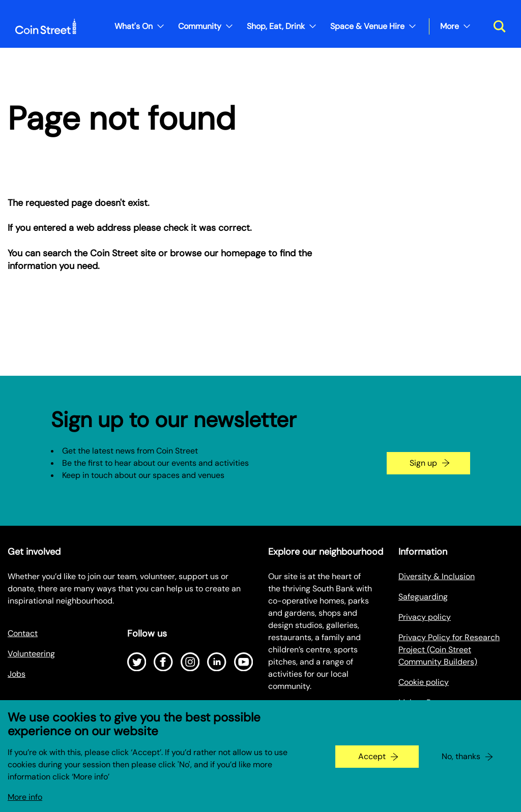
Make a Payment (429, 702)
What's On (134, 26)
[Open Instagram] (190, 662)
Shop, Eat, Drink (276, 26)
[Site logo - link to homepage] (46, 26)
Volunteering (31, 654)
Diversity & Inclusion (437, 576)
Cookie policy (424, 682)
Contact (23, 633)
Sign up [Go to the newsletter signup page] (423, 463)
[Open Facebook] (163, 662)
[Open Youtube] (244, 662)
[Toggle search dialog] (496, 26)
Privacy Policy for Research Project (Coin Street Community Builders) (449, 650)
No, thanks (461, 765)
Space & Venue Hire (367, 26)
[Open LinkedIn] (217, 662)
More (450, 26)
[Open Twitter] (137, 662)
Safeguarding (423, 597)
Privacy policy (425, 617)
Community (200, 26)
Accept (372, 765)
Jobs (17, 674)
